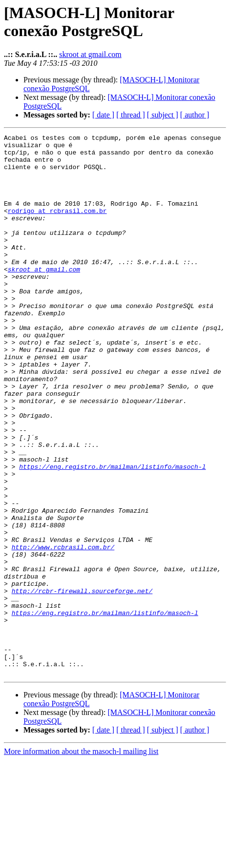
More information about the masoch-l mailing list (81, 859)
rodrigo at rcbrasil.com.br (57, 227)
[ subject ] (163, 115)
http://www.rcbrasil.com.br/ (63, 630)
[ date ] (103, 115)
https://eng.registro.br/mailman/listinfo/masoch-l (112, 534)
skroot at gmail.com (90, 54)
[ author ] (195, 115)
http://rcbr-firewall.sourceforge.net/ (82, 683)
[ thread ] (131, 115)
